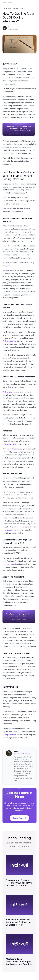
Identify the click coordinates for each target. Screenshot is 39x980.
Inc (14, 235)
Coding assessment (10, 341)
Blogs (10, 3)
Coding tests (7, 392)
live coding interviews (15, 449)
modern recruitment (12, 564)
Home (4, 3)
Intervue (6, 271)
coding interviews (9, 444)
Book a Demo (19, 818)
